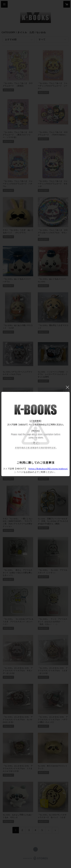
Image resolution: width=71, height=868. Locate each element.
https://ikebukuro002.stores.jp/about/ (48, 469)
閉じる (67, 387)
